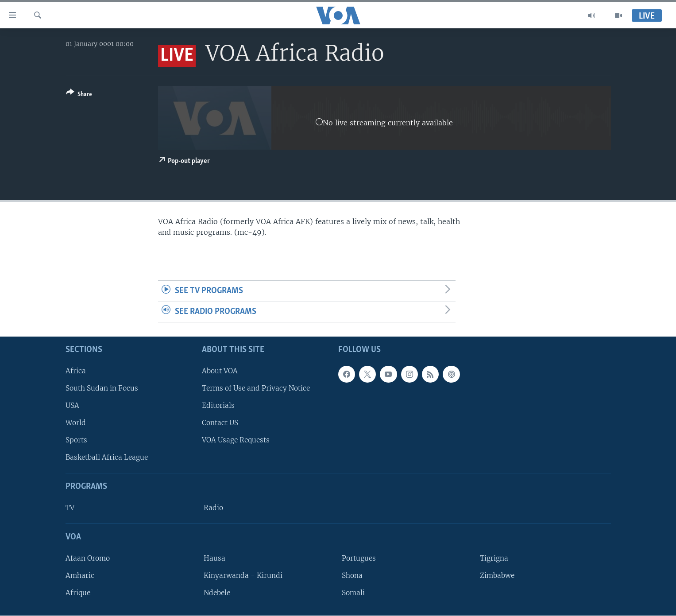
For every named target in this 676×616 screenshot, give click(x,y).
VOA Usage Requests (236, 440)
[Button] (79, 95)
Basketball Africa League (107, 458)
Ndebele (217, 593)
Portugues (359, 558)
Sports (76, 440)
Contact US (220, 423)
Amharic (80, 575)
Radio (213, 508)
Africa (76, 371)
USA (72, 405)
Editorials (218, 405)
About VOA (220, 371)
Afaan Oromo (88, 558)
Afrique (78, 593)
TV (70, 508)
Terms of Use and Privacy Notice (256, 388)
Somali (353, 593)
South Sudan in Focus (102, 388)
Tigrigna (494, 558)
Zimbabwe (497, 575)
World (76, 423)
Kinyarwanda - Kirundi (243, 575)
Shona (352, 575)
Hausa (214, 558)
